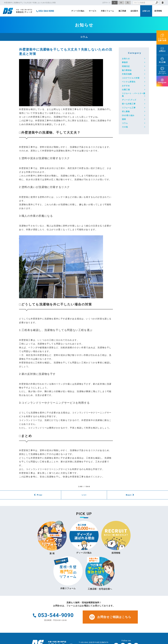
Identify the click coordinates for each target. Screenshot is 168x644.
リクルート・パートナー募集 (134, 95)
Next (129, 495)
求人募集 (126, 111)
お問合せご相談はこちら (110, 617)
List (84, 495)
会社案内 (134, 11)
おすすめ (126, 86)
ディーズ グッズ (129, 100)
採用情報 (158, 11)
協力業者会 (127, 70)
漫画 (124, 119)
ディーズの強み (78, 11)
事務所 (125, 62)
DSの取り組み (128, 115)
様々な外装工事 (129, 104)
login (162, 3)
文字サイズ (106, 3)
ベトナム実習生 (129, 82)
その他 (125, 127)
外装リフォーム (107, 11)
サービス (93, 11)
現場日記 (126, 66)
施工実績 (122, 11)
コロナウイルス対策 (131, 78)
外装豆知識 (127, 74)
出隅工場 (126, 90)
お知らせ (146, 11)
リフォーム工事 (129, 108)
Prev (40, 495)
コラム (125, 123)
